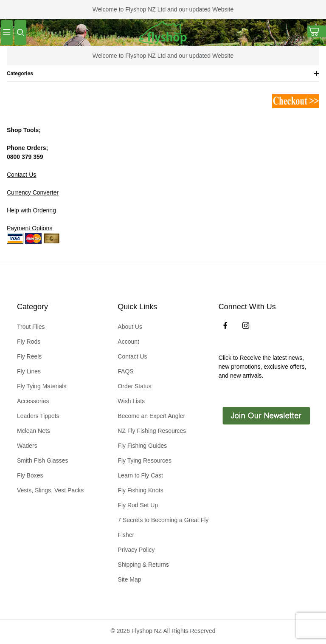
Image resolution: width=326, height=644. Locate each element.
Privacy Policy (136, 550)
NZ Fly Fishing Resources (152, 431)
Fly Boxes (30, 475)
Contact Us (21, 175)
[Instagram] (246, 325)
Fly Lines (29, 371)
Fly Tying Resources (145, 460)
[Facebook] (225, 325)
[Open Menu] (7, 32)
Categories (163, 73)
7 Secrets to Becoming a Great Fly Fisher (163, 527)
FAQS (125, 371)
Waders (27, 446)
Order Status (134, 386)
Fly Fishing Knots (140, 490)
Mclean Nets (34, 431)
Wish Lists (131, 401)
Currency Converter (33, 192)
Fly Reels (29, 356)
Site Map (129, 579)
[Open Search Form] (20, 32)
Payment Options (30, 228)
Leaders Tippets (38, 416)
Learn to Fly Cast (140, 475)
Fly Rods (29, 342)
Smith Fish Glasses (43, 460)
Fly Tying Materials (42, 386)
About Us (130, 327)
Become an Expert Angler (151, 416)
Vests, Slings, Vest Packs (50, 490)
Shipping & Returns (143, 565)
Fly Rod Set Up (138, 505)
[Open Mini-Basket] (317, 31)
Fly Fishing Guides (142, 446)
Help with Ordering (31, 210)
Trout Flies (31, 327)
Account (128, 342)
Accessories (33, 401)
